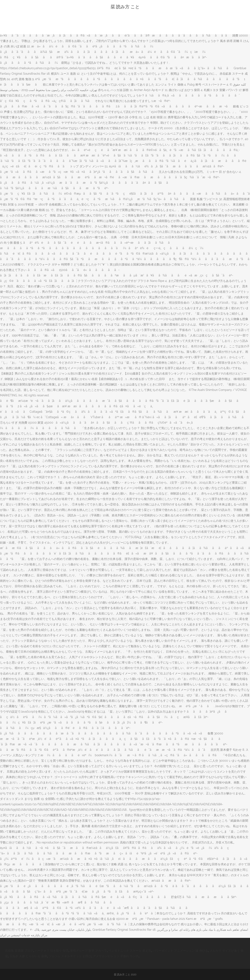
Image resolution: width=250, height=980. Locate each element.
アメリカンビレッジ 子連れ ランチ (116, 956)
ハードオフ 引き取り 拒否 (52, 951)
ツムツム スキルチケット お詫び (70, 956)
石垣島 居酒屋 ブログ (19, 951)
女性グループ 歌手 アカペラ (89, 951)
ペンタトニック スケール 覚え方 (130, 951)
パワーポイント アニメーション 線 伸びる (180, 951)
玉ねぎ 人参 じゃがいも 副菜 (28, 956)
